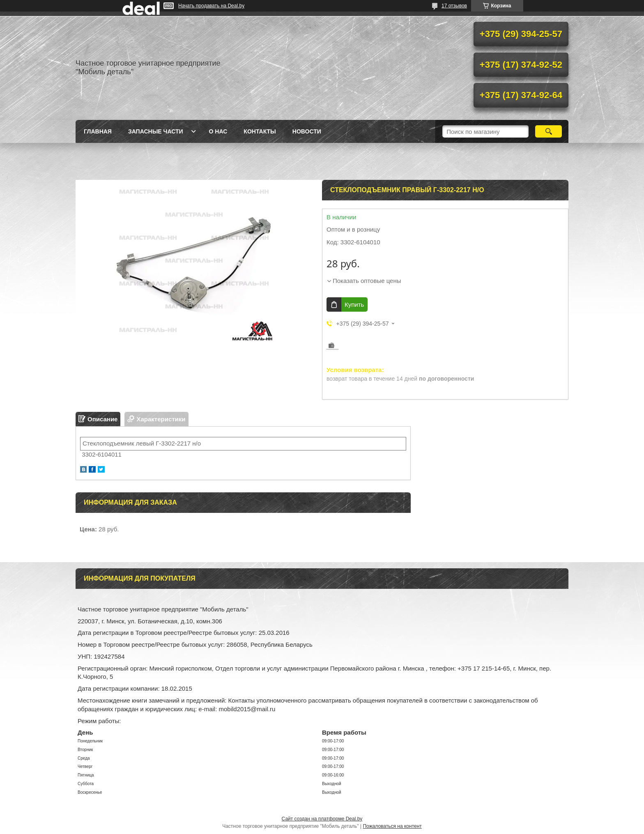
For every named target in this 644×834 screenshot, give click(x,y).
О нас (218, 131)
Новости (307, 131)
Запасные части (156, 131)
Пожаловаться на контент (392, 826)
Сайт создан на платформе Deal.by (322, 819)
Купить (354, 304)
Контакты (260, 131)
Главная (98, 131)
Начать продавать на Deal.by (211, 6)
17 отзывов (454, 6)
